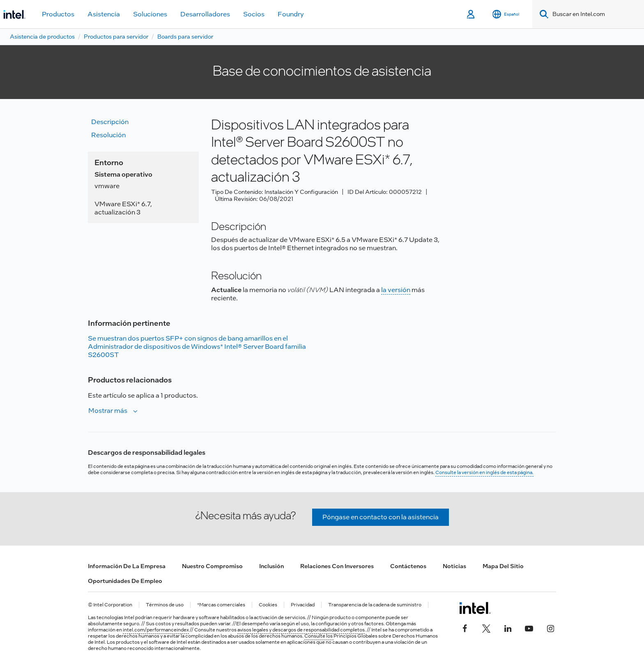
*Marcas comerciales (221, 605)
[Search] (542, 14)
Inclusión (271, 566)
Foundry (291, 14)
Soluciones (150, 14)
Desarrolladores (205, 14)
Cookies (268, 605)
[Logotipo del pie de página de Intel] (475, 608)
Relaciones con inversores (337, 566)
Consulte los (319, 636)
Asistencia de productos (42, 37)
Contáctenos (408, 566)
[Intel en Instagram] (550, 628)
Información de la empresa (127, 566)
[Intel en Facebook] (465, 628)
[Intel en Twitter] (486, 628)
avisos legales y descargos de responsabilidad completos (301, 630)
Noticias (454, 566)
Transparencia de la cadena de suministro (375, 605)
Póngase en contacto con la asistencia (381, 517)
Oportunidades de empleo (125, 581)
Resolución (108, 135)
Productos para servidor (116, 37)
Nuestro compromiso (212, 566)
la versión (396, 290)
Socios (254, 14)
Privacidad (303, 605)
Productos (58, 14)
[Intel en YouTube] (529, 628)
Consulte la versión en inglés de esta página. (484, 472)
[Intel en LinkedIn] (508, 628)
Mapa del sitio (503, 566)
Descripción (110, 122)
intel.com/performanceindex (156, 630)
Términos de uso (165, 605)
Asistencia (104, 14)
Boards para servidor (185, 37)
